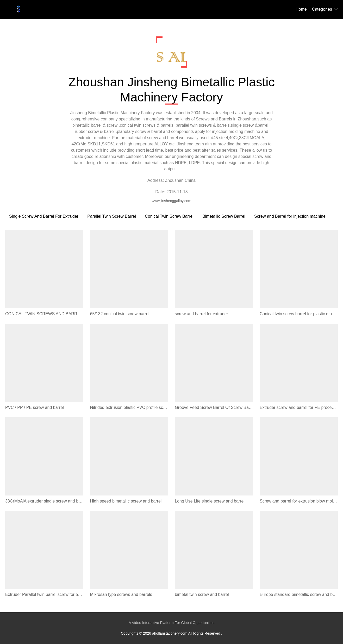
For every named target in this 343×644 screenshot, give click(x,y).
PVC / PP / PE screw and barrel (35, 407)
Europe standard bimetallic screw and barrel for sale (299, 594)
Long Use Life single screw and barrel (210, 501)
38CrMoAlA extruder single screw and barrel (44, 501)
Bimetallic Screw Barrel (224, 216)
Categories (322, 9)
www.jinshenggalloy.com (171, 201)
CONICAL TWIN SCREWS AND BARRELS (44, 314)
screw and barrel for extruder (201, 314)
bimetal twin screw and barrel (202, 594)
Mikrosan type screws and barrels (121, 594)
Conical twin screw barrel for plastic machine (299, 314)
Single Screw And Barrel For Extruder (44, 216)
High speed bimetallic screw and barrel (126, 501)
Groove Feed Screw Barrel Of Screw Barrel (214, 407)
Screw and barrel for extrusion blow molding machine (299, 501)
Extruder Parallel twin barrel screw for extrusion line (44, 594)
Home (301, 9)
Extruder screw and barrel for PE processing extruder (299, 407)
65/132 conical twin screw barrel (120, 314)
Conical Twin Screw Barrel (169, 216)
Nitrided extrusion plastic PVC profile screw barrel (129, 407)
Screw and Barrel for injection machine (290, 216)
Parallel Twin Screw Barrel (111, 216)
